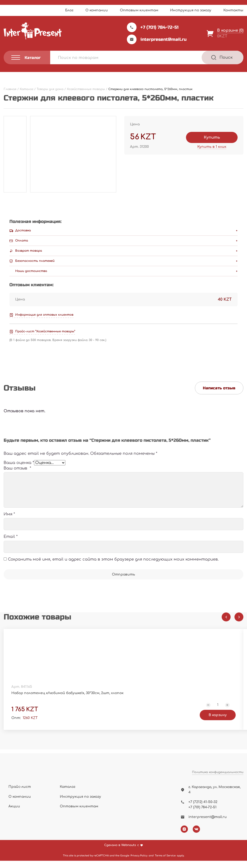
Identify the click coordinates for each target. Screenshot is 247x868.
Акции (14, 814)
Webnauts (129, 852)
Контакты (233, 10)
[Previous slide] (226, 623)
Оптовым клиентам (139, 10)
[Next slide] (239, 623)
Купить (212, 137)
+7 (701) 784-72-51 (153, 27)
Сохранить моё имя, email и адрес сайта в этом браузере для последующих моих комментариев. (113, 565)
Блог (69, 10)
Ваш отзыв (17, 474)
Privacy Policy (139, 863)
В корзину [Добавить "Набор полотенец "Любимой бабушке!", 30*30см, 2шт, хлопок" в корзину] (94, 723)
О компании (97, 10)
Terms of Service (165, 863)
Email (11, 543)
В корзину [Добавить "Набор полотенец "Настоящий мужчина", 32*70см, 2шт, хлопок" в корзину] (218, 723)
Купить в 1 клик (212, 147)
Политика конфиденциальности (218, 785)
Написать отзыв (219, 388)
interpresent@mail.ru (157, 39)
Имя (9, 520)
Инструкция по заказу (191, 10)
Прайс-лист (20, 794)
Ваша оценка (19, 466)
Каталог (68, 794)
